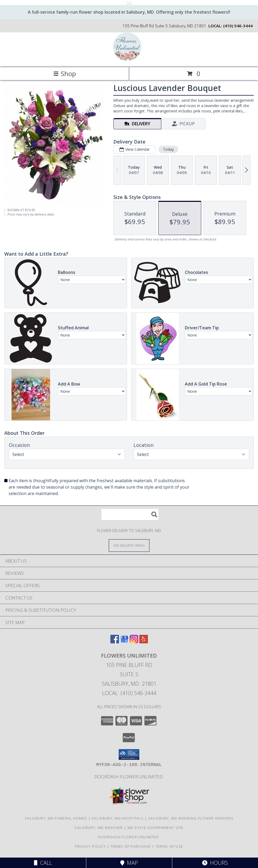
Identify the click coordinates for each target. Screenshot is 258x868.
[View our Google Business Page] (124, 642)
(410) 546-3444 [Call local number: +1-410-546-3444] (238, 26)
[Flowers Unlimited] (129, 60)
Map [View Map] (129, 863)
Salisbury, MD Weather (99, 828)
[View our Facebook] (115, 642)
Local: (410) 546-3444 (129, 693)
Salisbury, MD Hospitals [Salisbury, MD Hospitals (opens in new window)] (118, 818)
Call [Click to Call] (43, 863)
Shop (65, 73)
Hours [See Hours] (215, 863)
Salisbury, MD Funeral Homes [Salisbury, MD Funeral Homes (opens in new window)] (56, 818)
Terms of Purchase (131, 846)
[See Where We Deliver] (129, 545)
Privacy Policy (90, 846)
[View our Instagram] (134, 642)
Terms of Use (169, 846)
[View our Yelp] (144, 642)
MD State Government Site (156, 828)
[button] (129, 754)
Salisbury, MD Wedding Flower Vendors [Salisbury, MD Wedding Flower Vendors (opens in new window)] (191, 818)
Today (168, 149)
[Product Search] (130, 514)
